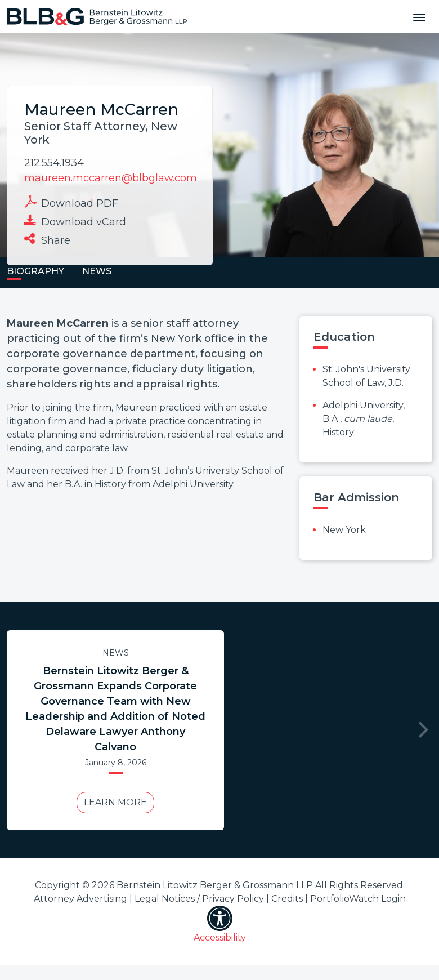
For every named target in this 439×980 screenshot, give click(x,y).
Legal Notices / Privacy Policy (199, 899)
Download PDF (71, 202)
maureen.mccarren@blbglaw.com (111, 178)
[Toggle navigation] (419, 16)
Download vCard (75, 221)
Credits (287, 899)
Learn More (115, 802)
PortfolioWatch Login (358, 899)
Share (47, 239)
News (116, 653)
